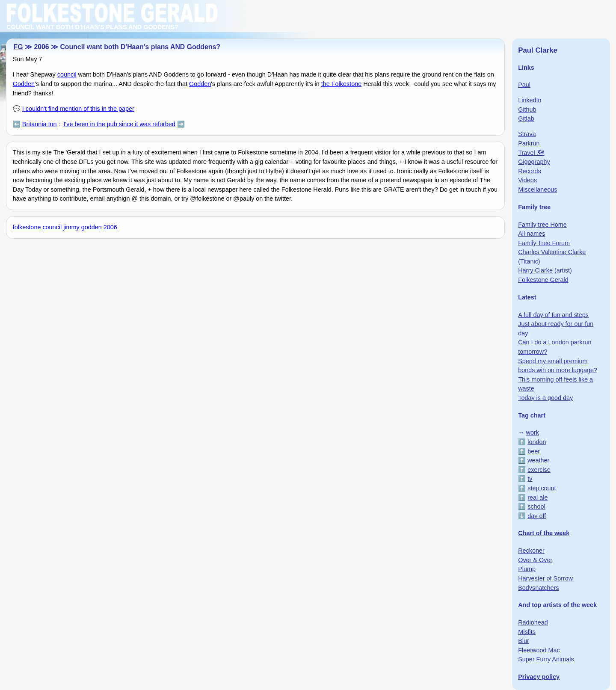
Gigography (534, 162)
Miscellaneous (538, 190)
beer (534, 451)
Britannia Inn (40, 124)
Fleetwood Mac (539, 650)
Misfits (527, 632)
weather (538, 460)
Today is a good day (545, 398)
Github (527, 110)
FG (18, 47)
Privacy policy (539, 677)
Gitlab (526, 118)
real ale (538, 498)
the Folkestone (341, 84)
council (67, 74)
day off (537, 516)
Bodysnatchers (538, 588)
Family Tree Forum (544, 243)
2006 (110, 227)
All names (532, 234)
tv (530, 479)
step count (542, 488)
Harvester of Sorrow (545, 578)
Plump (527, 569)
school (536, 506)
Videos (527, 180)
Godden (24, 84)
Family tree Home (542, 225)
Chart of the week (544, 533)
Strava (527, 134)
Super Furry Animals (546, 659)
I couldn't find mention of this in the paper (78, 109)
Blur (524, 641)
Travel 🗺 (531, 153)
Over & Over (535, 560)
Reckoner (531, 551)
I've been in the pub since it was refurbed (120, 124)
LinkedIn (530, 100)
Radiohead (533, 622)
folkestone (27, 227)
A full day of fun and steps (553, 315)
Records (530, 171)
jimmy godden (83, 227)
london (537, 442)
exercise (539, 470)
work (533, 432)
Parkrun (529, 143)
